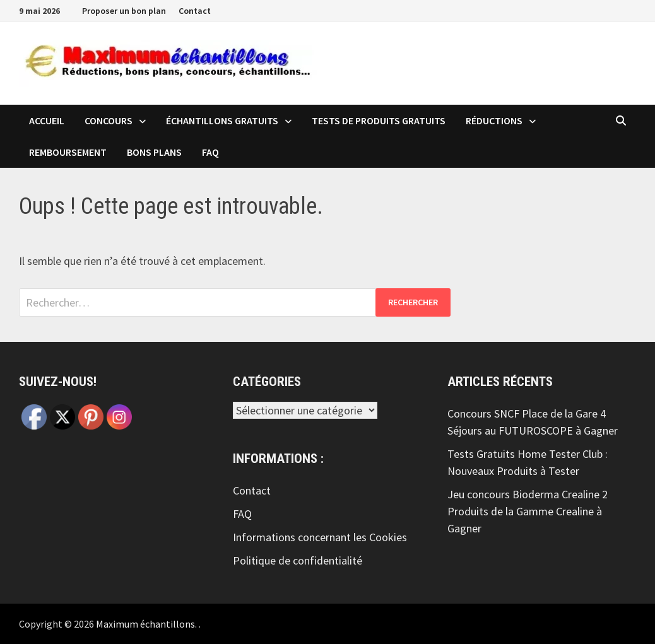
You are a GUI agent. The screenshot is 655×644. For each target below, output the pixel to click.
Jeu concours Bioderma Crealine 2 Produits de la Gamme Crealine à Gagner (528, 511)
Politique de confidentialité (298, 560)
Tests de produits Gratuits (379, 120)
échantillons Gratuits (222, 120)
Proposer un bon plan (124, 11)
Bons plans (154, 152)
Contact (195, 11)
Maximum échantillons (145, 624)
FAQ (210, 152)
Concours (109, 120)
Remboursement (68, 152)
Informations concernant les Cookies (320, 537)
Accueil (47, 120)
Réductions (494, 120)
